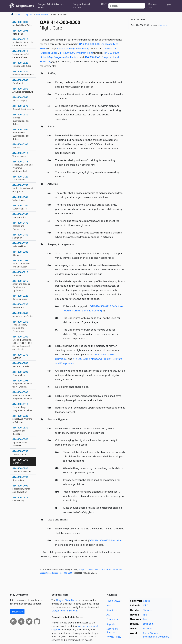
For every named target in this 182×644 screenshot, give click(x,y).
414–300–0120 (20, 178)
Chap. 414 (28, 14)
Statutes (148, 610)
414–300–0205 (21, 264)
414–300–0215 (21, 285)
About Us (112, 610)
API (108, 615)
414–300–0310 (22, 407)
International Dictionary (156, 637)
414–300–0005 (20, 32)
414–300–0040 (20, 82)
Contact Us (112, 619)
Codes (146, 601)
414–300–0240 (23, 314)
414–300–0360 (20, 461)
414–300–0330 (20, 431)
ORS (151, 624)
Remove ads (153, 6)
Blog (109, 606)
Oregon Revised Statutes (81, 6)
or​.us (163, 25)
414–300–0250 (20, 326)
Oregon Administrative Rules (51, 6)
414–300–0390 (20, 479)
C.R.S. (146, 605)
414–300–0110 (20, 154)
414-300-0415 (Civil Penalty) (73, 48)
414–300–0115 (23, 166)
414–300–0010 (23, 42)
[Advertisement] (150, 77)
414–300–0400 (21, 489)
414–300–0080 (21, 119)
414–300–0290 (20, 373)
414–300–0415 (20, 499)
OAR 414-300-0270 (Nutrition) (106, 540)
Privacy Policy (114, 637)
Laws (146, 619)
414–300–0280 (21, 365)
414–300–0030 (23, 73)
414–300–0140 (20, 198)
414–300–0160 (20, 216)
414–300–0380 (22, 470)
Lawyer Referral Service (64, 611)
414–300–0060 (20, 99)
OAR (19, 14)
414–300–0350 (20, 453)
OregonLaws (25, 6)
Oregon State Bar (65, 600)
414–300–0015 (21, 54)
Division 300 (42, 14)
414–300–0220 (20, 297)
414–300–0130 (23, 188)
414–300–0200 (20, 253)
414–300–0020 (22, 64)
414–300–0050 (23, 90)
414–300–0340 (20, 442)
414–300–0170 (20, 226)
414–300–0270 (20, 356)
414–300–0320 (22, 419)
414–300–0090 (21, 134)
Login (168, 4)
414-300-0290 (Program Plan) (76, 53)
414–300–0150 (20, 207)
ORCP (104, 4)
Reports (111, 624)
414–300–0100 (20, 146)
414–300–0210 (20, 274)
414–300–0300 (22, 395)
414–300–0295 (22, 384)
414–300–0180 (20, 236)
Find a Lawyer (114, 601)
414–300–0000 (22, 23)
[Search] (127, 6)
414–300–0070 (23, 107)
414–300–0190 (20, 245)
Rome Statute (150, 633)
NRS (145, 615)
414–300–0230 (20, 306)
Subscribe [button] (17, 612)
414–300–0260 (22, 343)
